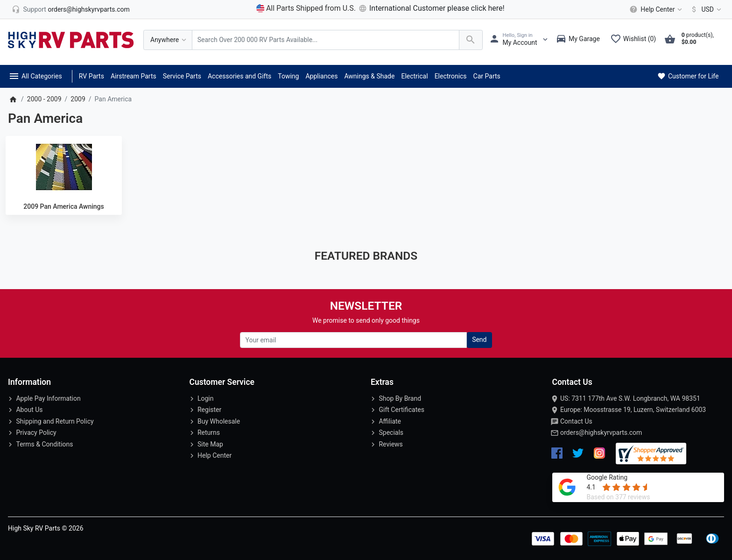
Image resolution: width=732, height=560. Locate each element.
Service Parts (182, 76)
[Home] (13, 99)
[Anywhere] (168, 40)
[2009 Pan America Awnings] (64, 167)
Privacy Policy (36, 432)
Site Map (210, 444)
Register (209, 410)
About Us (29, 410)
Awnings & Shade (369, 76)
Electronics (451, 76)
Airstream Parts (134, 76)
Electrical (414, 76)
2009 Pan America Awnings (63, 206)
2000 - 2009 (44, 99)
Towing (288, 76)
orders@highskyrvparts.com (601, 432)
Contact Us (576, 421)
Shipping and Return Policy (55, 421)
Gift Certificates (401, 410)
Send (479, 340)
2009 (78, 99)
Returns (209, 432)
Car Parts (487, 76)
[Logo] (71, 39)
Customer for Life (687, 76)
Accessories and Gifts (239, 76)
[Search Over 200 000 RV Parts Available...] (326, 40)
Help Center (215, 455)
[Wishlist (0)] (635, 40)
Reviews (391, 444)
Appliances (321, 76)
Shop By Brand (400, 398)
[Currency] (704, 9)
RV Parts (91, 76)
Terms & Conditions (44, 444)
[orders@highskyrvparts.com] (71, 9)
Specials (391, 432)
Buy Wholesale (219, 421)
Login (206, 398)
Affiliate (390, 421)
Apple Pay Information (48, 398)
